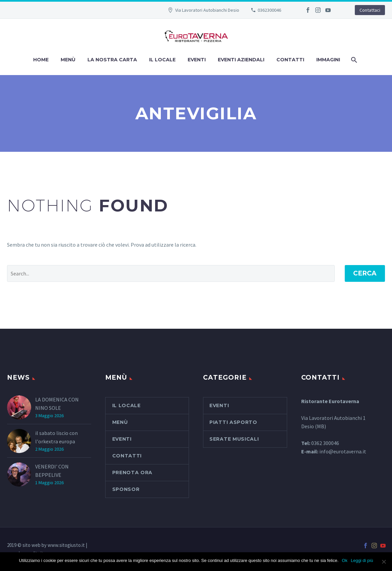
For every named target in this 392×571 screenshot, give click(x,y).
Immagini (328, 60)
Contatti (290, 60)
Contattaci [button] (370, 10)
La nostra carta (112, 60)
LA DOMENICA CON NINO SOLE (57, 404)
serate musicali (234, 439)
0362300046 (269, 10)
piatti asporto (233, 422)
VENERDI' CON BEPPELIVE (52, 471)
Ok (345, 560)
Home (41, 60)
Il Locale (162, 60)
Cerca (365, 273)
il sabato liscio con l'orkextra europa (56, 437)
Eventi (197, 60)
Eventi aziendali (241, 60)
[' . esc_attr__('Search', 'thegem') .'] (171, 273)
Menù (68, 60)
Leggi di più (362, 560)
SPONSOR (126, 489)
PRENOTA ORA (133, 472)
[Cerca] (354, 60)
